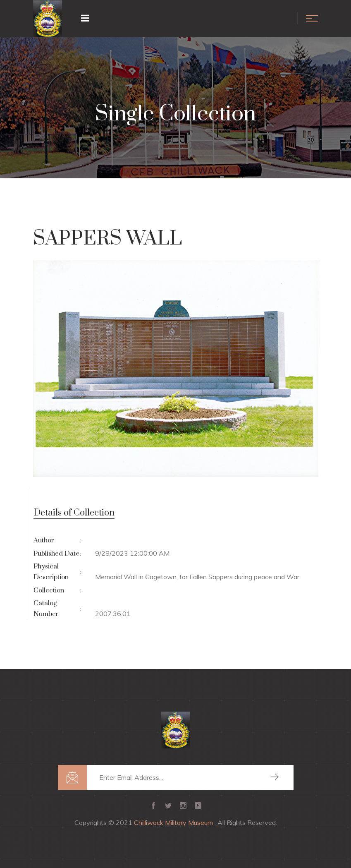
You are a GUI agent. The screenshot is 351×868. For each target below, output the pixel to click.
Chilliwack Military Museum (174, 822)
